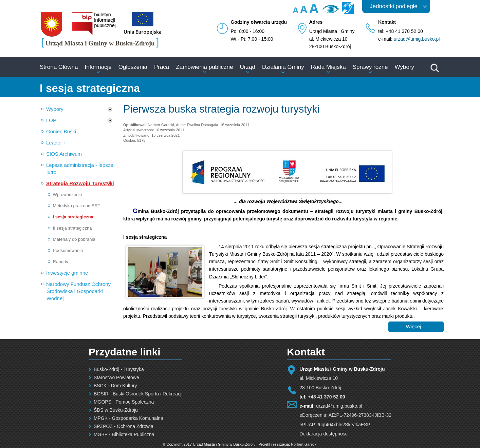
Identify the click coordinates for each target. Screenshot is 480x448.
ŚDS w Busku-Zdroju (116, 410)
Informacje (98, 67)
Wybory (404, 67)
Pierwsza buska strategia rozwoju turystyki (221, 109)
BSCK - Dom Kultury (115, 386)
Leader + (56, 143)
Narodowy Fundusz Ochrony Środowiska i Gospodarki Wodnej (78, 291)
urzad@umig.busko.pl (417, 39)
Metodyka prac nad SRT (77, 206)
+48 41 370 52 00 (326, 397)
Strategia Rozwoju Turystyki (80, 183)
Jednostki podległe (394, 6)
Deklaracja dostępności (324, 434)
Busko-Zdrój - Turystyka (119, 369)
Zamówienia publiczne (204, 67)
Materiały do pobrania (74, 239)
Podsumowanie (68, 250)
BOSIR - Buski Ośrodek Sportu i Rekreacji (138, 394)
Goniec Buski (61, 131)
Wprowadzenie (68, 194)
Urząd (248, 67)
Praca (162, 67)
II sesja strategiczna (72, 228)
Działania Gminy (283, 67)
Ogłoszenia (133, 67)
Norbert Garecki (304, 444)
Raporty (61, 262)
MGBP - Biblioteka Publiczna (124, 434)
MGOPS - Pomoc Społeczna (124, 402)
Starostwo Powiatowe (116, 377)
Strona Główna (59, 67)
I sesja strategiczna (73, 217)
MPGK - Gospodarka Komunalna (128, 418)
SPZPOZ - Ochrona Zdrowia (124, 426)
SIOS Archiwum (64, 154)
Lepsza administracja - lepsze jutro (80, 169)
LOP (51, 120)
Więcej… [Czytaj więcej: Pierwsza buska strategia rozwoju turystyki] (416, 326)
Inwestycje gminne (67, 273)
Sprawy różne (370, 67)
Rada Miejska (328, 67)
